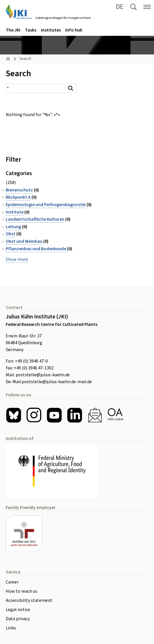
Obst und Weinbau (24, 241)
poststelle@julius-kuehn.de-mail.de (57, 382)
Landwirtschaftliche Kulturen (35, 219)
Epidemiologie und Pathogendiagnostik (46, 205)
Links (11, 628)
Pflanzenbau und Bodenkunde (36, 249)
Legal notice (18, 610)
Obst (11, 234)
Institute (15, 212)
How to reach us (21, 591)
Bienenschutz (19, 190)
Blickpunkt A (18, 197)
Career (12, 582)
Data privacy (18, 619)
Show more (17, 259)
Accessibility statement (29, 600)
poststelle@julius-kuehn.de (43, 375)
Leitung (13, 227)
